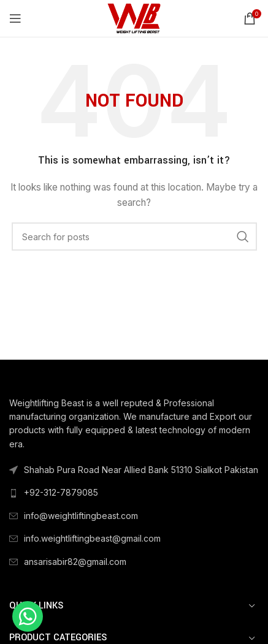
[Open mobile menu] (15, 18)
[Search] (134, 237)
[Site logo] (134, 17)
